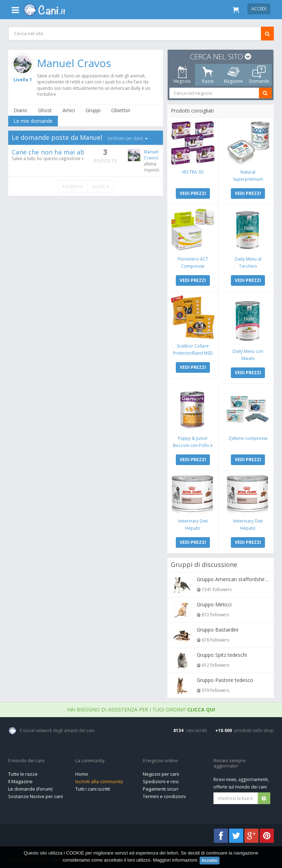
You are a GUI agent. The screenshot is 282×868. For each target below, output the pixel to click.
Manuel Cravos (74, 63)
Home (82, 772)
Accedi (259, 9)
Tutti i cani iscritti (93, 787)
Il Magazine (20, 780)
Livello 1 (23, 80)
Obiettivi (121, 110)
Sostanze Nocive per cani (36, 795)
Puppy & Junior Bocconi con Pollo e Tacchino (193, 444)
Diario (21, 110)
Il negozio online (160, 759)
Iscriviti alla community (99, 780)
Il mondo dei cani (26, 759)
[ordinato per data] (128, 138)
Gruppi (93, 110)
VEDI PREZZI (193, 193)
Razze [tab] (208, 75)
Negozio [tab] (182, 75)
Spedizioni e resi (161, 780)
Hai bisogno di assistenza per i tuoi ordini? (141, 708)
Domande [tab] (259, 75)
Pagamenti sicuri (161, 787)
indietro (72, 186)
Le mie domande (33, 121)
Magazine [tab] (233, 75)
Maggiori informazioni (175, 860)
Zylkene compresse (248, 437)
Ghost (45, 110)
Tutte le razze (23, 772)
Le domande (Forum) (30, 787)
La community (90, 759)
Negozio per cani (161, 772)
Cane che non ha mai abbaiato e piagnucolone (83, 152)
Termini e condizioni (164, 795)
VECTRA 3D (193, 172)
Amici (69, 110)
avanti (100, 186)
